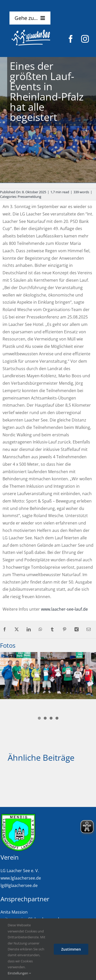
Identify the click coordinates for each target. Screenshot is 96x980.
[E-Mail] (89, 629)
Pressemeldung (29, 197)
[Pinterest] (65, 629)
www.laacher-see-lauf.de (64, 609)
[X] (17, 629)
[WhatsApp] (40, 629)
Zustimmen (71, 949)
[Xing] (77, 629)
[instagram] (85, 39)
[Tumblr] (52, 629)
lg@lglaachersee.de (19, 885)
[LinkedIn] (29, 629)
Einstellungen (19, 973)
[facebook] (71, 39)
